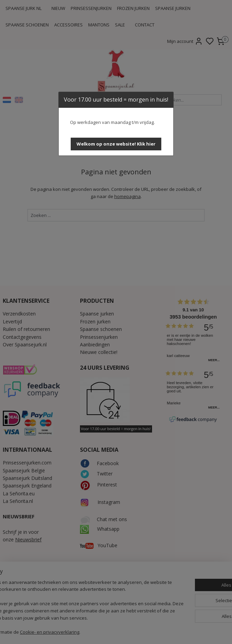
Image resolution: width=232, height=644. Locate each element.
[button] (116, 144)
